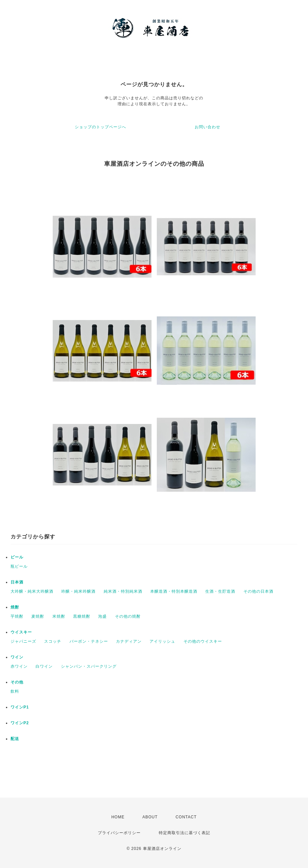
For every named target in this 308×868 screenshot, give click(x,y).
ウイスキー (21, 632)
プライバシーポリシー (119, 833)
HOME (118, 817)
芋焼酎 (17, 616)
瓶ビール (19, 566)
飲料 (15, 691)
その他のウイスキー (203, 641)
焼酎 (15, 607)
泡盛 (102, 616)
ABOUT (150, 817)
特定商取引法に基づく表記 (184, 833)
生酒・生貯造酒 (220, 591)
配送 (15, 739)
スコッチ (53, 641)
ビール (17, 557)
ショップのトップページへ (100, 127)
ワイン (17, 657)
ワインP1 (20, 707)
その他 (17, 682)
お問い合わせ (208, 127)
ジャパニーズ (23, 641)
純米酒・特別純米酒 (123, 591)
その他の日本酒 (258, 591)
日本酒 (17, 582)
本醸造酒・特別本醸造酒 (174, 591)
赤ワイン (19, 666)
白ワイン (44, 666)
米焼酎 (59, 616)
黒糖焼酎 (82, 616)
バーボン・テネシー (89, 641)
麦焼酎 (38, 616)
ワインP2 (20, 723)
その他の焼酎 (128, 616)
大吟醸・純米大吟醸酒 (32, 591)
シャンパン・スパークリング (89, 666)
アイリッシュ (162, 641)
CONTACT (186, 817)
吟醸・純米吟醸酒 (78, 591)
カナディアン (129, 641)
